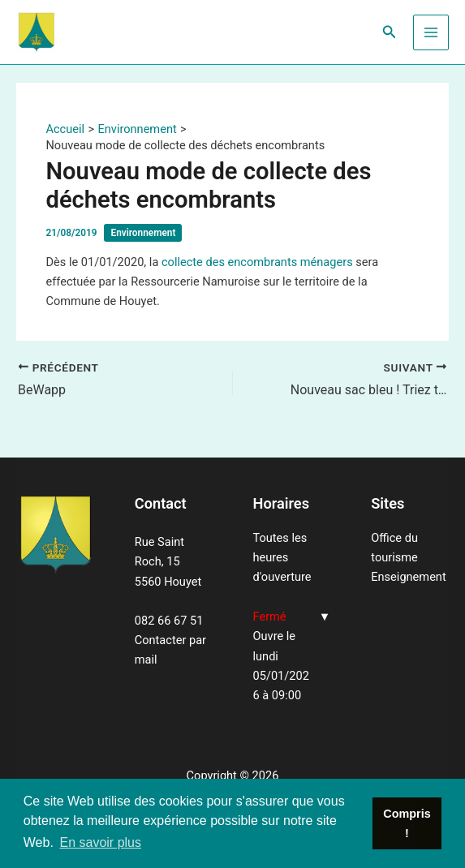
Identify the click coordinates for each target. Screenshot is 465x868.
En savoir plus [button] (100, 842)
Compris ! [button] (407, 823)
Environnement (143, 233)
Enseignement (408, 577)
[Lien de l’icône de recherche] (390, 32)
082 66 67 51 (169, 621)
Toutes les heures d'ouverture (282, 557)
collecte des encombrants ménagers (257, 262)
